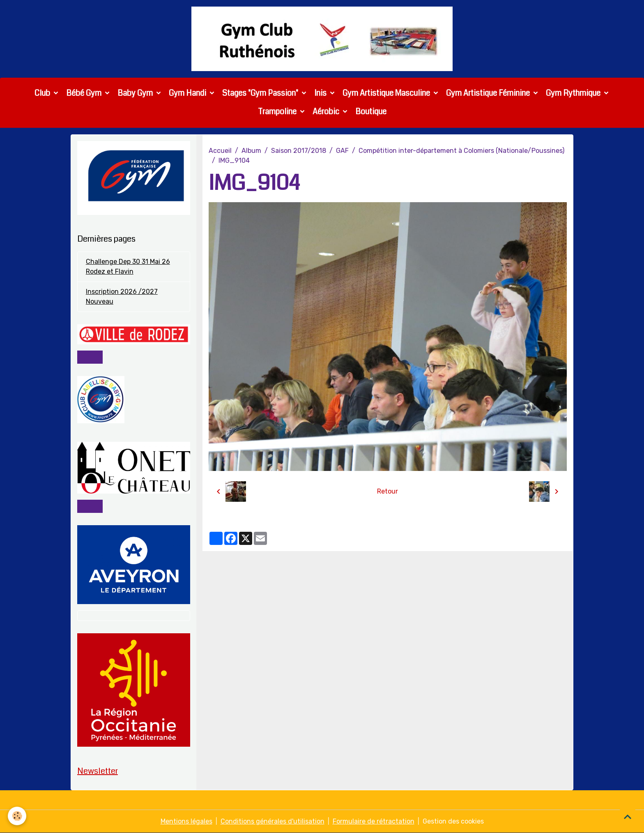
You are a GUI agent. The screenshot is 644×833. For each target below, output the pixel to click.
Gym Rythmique (574, 93)
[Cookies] (17, 816)
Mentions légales (186, 821)
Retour (388, 491)
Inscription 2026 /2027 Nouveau (122, 297)
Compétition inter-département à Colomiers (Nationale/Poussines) (461, 151)
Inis (321, 93)
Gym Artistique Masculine (387, 93)
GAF (342, 151)
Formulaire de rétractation (374, 821)
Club (43, 93)
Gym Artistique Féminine (489, 93)
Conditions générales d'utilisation (273, 821)
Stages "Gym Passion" (261, 93)
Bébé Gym (85, 93)
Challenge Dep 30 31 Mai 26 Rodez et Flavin (128, 267)
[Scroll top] (628, 817)
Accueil (220, 151)
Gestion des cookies (453, 821)
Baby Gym (136, 93)
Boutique (371, 112)
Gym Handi (188, 93)
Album (251, 151)
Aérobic (327, 112)
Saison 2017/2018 (299, 151)
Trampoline (278, 112)
